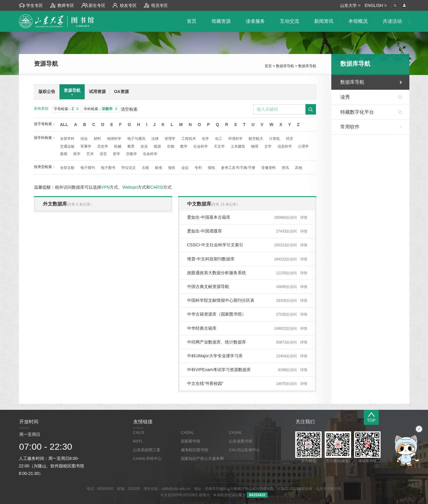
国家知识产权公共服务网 (202, 459)
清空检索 (129, 109)
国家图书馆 (191, 441)
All (64, 124)
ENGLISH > (376, 5)
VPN (106, 187)
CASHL (235, 432)
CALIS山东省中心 (244, 450)
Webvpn (130, 187)
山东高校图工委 (147, 450)
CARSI (157, 187)
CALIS (139, 432)
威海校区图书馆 (194, 450)
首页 (268, 66)
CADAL (187, 432)
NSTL (138, 441)
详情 (304, 217)
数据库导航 (285, 66)
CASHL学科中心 (147, 459)
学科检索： (101, 109)
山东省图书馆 (241, 441)
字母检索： (66, 109)
